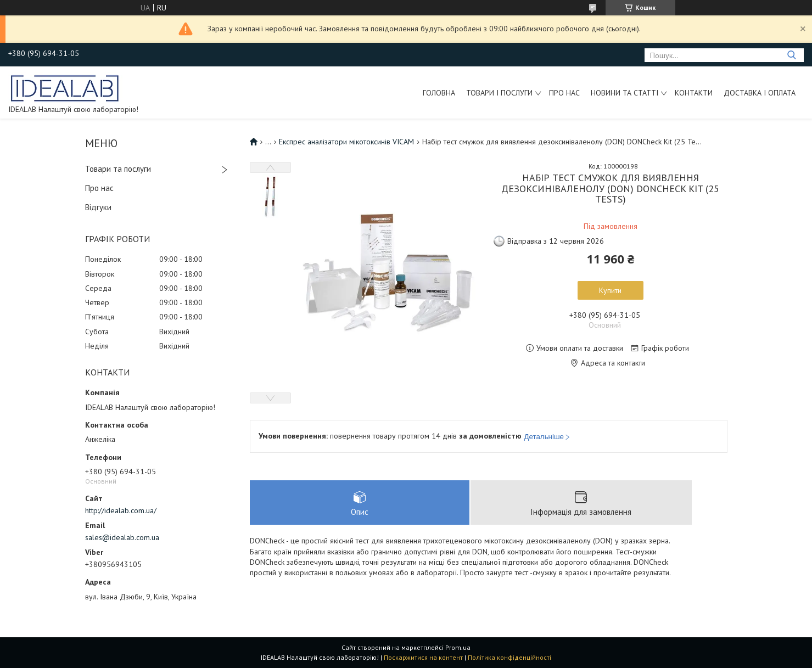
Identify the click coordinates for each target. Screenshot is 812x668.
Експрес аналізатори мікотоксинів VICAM (346, 142)
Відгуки (98, 207)
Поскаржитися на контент (423, 657)
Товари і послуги (499, 93)
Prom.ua (458, 647)
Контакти (694, 93)
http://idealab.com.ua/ (121, 510)
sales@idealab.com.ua (122, 537)
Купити (610, 290)
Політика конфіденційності (509, 657)
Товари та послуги (118, 169)
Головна (439, 93)
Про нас (564, 93)
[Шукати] (791, 55)
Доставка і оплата (760, 93)
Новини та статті (625, 93)
